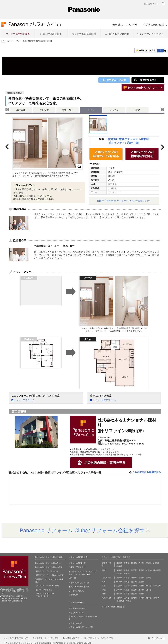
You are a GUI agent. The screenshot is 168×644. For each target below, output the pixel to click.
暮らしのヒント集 (76, 613)
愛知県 (134, 582)
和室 (89, 574)
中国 (104, 590)
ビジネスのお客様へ (154, 25)
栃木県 (127, 573)
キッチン (114, 110)
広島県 (141, 590)
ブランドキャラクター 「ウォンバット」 (45, 595)
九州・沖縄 (107, 598)
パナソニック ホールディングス (98, 638)
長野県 (149, 578)
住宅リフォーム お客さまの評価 (49, 575)
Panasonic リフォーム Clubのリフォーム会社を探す (82, 530)
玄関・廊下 (67, 110)
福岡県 (119, 598)
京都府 (127, 586)
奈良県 (149, 586)
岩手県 (141, 563)
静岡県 (127, 582)
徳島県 (119, 594)
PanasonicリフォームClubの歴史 (49, 567)
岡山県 (134, 590)
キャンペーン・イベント (150, 34)
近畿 (104, 586)
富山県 (127, 578)
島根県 (127, 590)
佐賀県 (127, 598)
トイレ (77, 574)
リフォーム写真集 (76, 591)
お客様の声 (73, 595)
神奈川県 (157, 570)
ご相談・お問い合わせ (117, 34)
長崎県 (134, 598)
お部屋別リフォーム (77, 608)
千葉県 (141, 570)
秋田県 (134, 563)
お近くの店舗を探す (51, 34)
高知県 (141, 594)
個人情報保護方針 (71, 638)
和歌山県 (157, 586)
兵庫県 (141, 586)
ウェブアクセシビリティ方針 (46, 638)
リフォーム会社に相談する (113, 607)
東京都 (149, 570)
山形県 (156, 563)
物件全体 (21, 110)
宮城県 (149, 563)
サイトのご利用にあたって (16, 638)
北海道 (119, 563)
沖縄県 (128, 601)
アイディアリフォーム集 (79, 583)
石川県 (134, 578)
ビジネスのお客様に (44, 590)
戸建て (71, 567)
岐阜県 (119, 582)
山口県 (149, 590)
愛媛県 (134, 594)
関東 (104, 570)
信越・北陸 (107, 578)
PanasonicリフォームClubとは (48, 563)
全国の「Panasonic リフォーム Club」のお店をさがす (124, 201)
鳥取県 (119, 590)
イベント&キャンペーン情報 (47, 586)
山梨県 (119, 573)
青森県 (127, 563)
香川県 (127, 594)
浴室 (137, 110)
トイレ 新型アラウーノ (105, 400)
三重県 (141, 582)
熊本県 (141, 598)
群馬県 (127, 570)
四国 (104, 594)
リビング (44, 110)
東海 (104, 582)
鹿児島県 (120, 601)
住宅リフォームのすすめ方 (47, 571)
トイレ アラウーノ (24, 400)
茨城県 (119, 570)
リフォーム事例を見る (18, 34)
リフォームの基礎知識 (84, 34)
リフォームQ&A (75, 623)
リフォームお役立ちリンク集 (81, 627)
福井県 (141, 578)
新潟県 (119, 578)
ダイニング (83, 571)
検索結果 (40, 41)
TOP (9, 41)
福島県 (119, 566)
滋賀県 (119, 586)
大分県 (149, 598)
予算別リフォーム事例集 (79, 587)
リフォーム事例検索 (24, 41)
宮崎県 (156, 598)
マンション (81, 567)
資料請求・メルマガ (125, 25)
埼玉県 (134, 570)
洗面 (83, 574)
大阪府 (134, 586)
